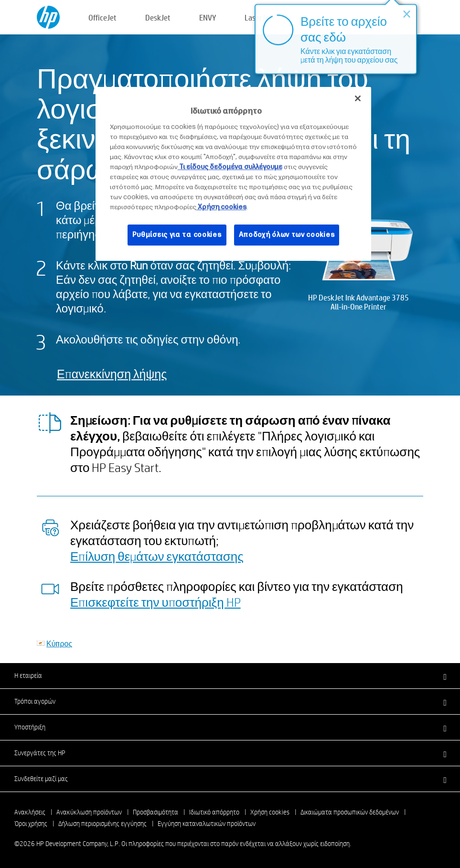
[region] (234, 174)
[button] (230, 675)
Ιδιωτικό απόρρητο (214, 812)
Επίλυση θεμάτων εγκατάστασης (157, 556)
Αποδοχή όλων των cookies (287, 235)
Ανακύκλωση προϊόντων (89, 812)
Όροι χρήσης (31, 824)
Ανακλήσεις (30, 812)
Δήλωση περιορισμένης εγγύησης (102, 824)
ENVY (208, 17)
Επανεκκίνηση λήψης (112, 374)
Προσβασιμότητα (155, 812)
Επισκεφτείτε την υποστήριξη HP (155, 602)
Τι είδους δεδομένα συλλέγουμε (230, 167)
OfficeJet (102, 17)
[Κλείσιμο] (358, 98)
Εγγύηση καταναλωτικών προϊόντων (207, 824)
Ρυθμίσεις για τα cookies (177, 235)
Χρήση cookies (270, 812)
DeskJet (158, 17)
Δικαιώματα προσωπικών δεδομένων (350, 812)
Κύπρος (59, 643)
